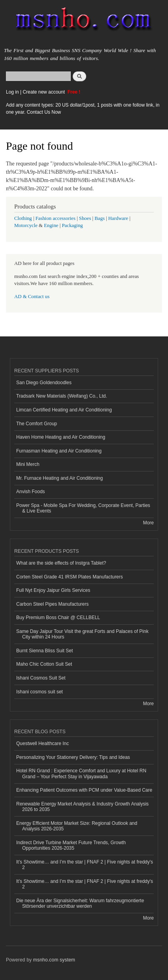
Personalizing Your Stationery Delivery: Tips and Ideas (73, 757)
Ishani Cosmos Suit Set (41, 678)
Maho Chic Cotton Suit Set (44, 664)
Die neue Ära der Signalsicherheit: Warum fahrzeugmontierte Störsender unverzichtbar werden (80, 903)
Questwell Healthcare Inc (42, 743)
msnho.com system (54, 960)
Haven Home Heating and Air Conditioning (61, 437)
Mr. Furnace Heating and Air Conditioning (59, 478)
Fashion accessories (56, 218)
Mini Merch (28, 464)
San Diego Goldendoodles (44, 383)
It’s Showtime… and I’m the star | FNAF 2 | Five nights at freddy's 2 (85, 865)
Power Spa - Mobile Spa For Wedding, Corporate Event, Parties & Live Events (83, 508)
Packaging (72, 225)
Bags (100, 218)
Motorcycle (26, 225)
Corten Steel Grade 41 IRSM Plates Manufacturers (70, 577)
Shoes (85, 218)
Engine (51, 225)
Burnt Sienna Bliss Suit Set (44, 651)
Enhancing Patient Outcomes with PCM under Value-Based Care (84, 790)
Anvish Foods (31, 492)
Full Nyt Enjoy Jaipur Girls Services (53, 590)
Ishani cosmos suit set (40, 692)
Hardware (118, 218)
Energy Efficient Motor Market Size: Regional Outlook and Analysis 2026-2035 (77, 826)
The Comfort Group (37, 424)
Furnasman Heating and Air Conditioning (59, 451)
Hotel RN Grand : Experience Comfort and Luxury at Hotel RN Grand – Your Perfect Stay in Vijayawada (81, 773)
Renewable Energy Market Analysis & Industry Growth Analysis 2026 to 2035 (82, 807)
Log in (12, 92)
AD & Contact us (32, 297)
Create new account (44, 92)
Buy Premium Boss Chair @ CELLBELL (58, 618)
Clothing (23, 218)
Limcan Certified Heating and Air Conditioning (64, 410)
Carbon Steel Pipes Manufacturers (52, 604)
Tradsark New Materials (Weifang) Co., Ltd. (62, 396)
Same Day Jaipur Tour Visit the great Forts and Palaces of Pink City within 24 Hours (82, 634)
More (148, 523)
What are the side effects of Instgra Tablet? (61, 563)
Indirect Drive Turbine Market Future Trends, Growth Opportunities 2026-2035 (71, 845)
